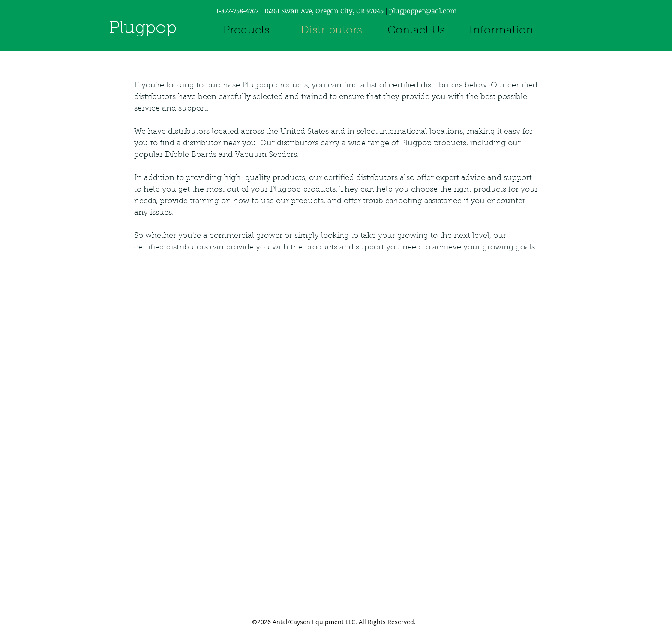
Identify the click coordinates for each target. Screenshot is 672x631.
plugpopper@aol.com (423, 11)
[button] (501, 31)
